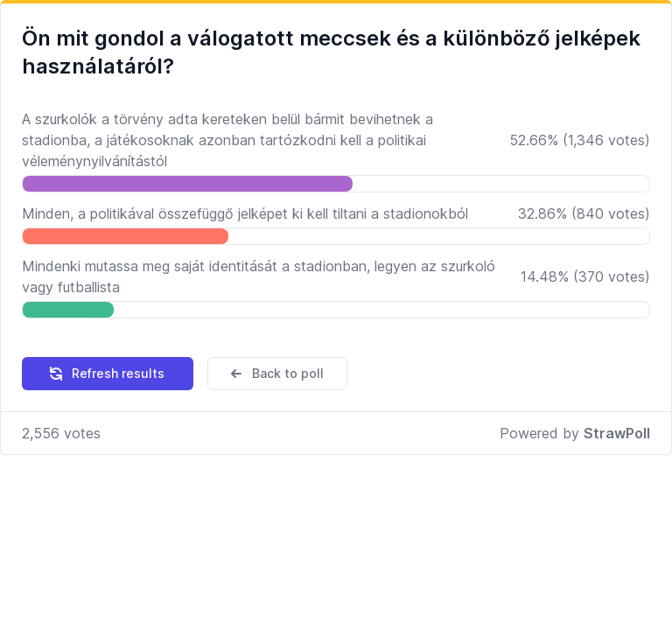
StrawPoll (617, 433)
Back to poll (276, 374)
